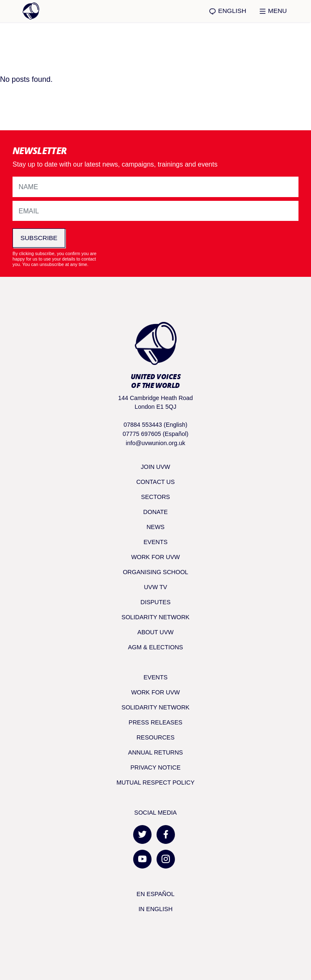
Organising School (155, 572)
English (227, 11)
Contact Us (155, 482)
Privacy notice (155, 767)
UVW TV (156, 587)
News (155, 527)
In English (156, 909)
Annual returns (155, 752)
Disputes (156, 602)
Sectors (155, 497)
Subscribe (39, 238)
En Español (155, 894)
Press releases (155, 722)
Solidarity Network (155, 617)
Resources (155, 737)
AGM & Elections (156, 647)
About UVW (155, 632)
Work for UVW (155, 557)
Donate (155, 512)
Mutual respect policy (155, 782)
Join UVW (155, 467)
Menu (273, 11)
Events (156, 542)
